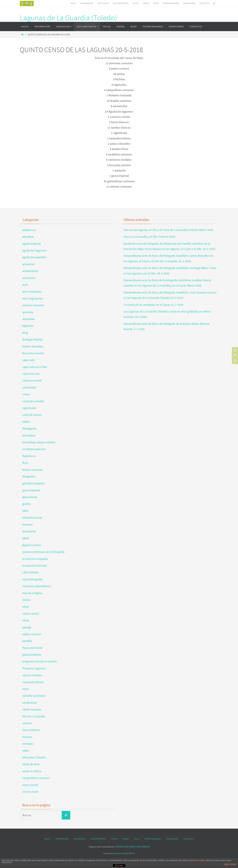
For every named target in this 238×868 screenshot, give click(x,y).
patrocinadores (32, 655)
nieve (26, 607)
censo (26, 394)
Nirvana (119, 853)
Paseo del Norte (32, 648)
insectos (28, 524)
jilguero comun (32, 545)
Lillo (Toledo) (30, 572)
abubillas (28, 237)
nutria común (31, 614)
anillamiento (30, 271)
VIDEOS (146, 3)
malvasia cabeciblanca (36, 586)
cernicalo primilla (33, 401)
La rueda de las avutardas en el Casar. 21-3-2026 (153, 305)
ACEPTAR (119, 866)
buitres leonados (33, 346)
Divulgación (30, 428)
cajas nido (29, 360)
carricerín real (31, 374)
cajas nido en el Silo (35, 367)
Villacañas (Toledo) (34, 757)
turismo (27, 737)
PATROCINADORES (171, 3)
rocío (25, 689)
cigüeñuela (29, 408)
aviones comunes (33, 305)
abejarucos (29, 230)
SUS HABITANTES (121, 3)
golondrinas (30, 497)
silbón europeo (32, 709)
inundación (29, 531)
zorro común (30, 785)
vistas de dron (31, 764)
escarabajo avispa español (39, 442)
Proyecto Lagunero (34, 668)
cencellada (29, 387)
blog (25, 333)
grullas (27, 504)
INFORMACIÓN (87, 3)
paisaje (27, 627)
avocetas (28, 312)
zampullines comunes (36, 778)
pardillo (27, 641)
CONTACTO (204, 3)
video (26, 751)
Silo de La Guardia (34, 716)
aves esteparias (32, 291)
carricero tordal (32, 380)
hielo (25, 511)
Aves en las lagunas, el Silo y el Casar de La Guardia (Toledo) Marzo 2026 (168, 230)
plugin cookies (230, 864)
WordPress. (130, 853)
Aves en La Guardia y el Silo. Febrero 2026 (149, 237)
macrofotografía (32, 579)
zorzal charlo (30, 792)
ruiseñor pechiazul (34, 696)
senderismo (30, 703)
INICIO (73, 3)
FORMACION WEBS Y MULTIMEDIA (132, 847)
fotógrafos (29, 476)
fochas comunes (33, 470)
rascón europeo (32, 675)
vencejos (28, 744)
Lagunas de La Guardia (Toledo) (68, 18)
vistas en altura (32, 771)
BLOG (156, 3)
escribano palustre (34, 449)
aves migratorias (33, 298)
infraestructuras (32, 518)
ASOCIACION (103, 3)
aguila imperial (32, 244)
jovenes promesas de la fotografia (43, 552)
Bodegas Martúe (32, 339)
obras (26, 620)
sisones (27, 723)
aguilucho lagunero (34, 250)
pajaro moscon (32, 634)
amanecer (29, 264)
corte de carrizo (32, 415)
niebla (26, 600)
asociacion (29, 278)
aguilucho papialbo (34, 257)
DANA (26, 422)
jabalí (26, 538)
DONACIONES (189, 3)
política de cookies (197, 860)
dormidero (29, 435)
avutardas (29, 319)
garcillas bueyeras (34, 483)
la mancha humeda (34, 566)
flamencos (29, 456)
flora (25, 463)
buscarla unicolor (33, 353)
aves (25, 285)
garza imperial (31, 490)
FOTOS (136, 3)
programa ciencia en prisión (40, 661)
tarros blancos (31, 730)
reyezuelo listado (33, 682)
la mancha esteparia (35, 559)
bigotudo (28, 326)
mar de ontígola (32, 593)
